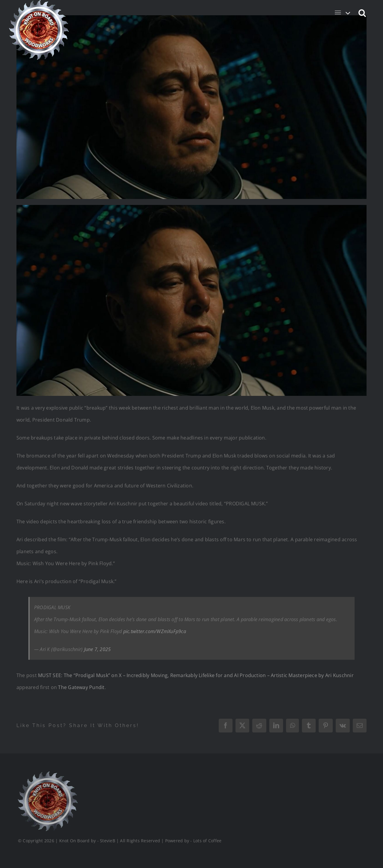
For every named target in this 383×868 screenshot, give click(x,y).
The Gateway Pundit (81, 687)
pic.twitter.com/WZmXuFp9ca (155, 631)
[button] (363, 13)
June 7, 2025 (98, 649)
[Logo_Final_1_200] (47, 774)
